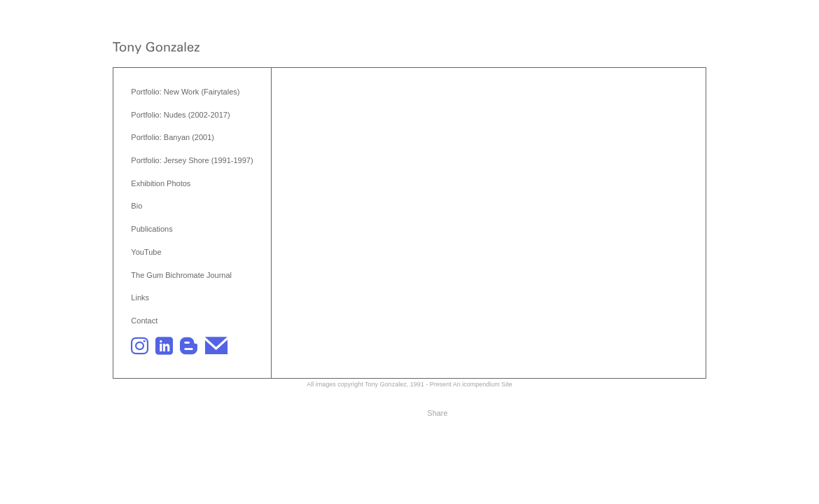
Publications (152, 229)
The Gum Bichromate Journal (181, 275)
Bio (136, 206)
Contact (144, 321)
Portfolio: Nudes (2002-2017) (180, 115)
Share (437, 413)
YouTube (146, 252)
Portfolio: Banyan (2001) (173, 137)
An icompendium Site (483, 384)
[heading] (156, 49)
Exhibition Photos (161, 183)
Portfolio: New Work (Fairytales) (185, 92)
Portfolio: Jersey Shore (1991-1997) (192, 160)
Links (140, 297)
